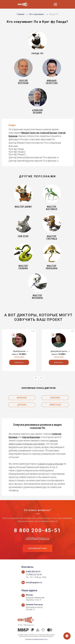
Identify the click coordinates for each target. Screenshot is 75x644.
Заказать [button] (19, 363)
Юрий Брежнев (19, 351)
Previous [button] (36, 378)
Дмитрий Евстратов (59, 351)
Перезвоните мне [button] (38, 548)
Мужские (22, 398)
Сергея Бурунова (31, 437)
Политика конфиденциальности (36, 639)
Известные (55, 405)
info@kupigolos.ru (38, 538)
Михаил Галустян (30, 133)
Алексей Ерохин (49, 133)
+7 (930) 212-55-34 (34, 575)
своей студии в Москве (51, 464)
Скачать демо (19, 357)
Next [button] (41, 378)
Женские (55, 398)
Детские (22, 405)
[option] (19, 350)
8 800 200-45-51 (37, 530)
